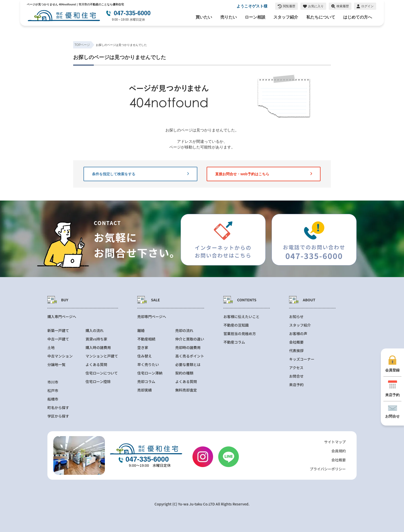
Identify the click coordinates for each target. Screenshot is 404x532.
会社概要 (296, 342)
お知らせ (296, 317)
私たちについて (321, 17)
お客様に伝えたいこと (241, 317)
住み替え (145, 356)
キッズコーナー (302, 359)
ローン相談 (255, 17)
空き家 (143, 348)
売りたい (229, 17)
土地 (51, 348)
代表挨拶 (296, 351)
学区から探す (58, 416)
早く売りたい (148, 365)
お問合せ (296, 376)
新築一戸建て (58, 331)
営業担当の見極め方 (240, 334)
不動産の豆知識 (236, 325)
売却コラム (146, 382)
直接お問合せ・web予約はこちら (264, 174)
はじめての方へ (358, 17)
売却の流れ (184, 331)
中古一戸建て (58, 339)
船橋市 (53, 399)
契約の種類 (184, 373)
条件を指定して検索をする (140, 174)
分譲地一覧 (56, 365)
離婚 (141, 331)
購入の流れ (95, 331)
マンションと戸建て (102, 356)
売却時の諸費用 (188, 348)
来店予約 (296, 385)
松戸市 (53, 391)
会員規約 (339, 451)
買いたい (204, 17)
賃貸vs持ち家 (96, 339)
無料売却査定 (186, 390)
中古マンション (60, 356)
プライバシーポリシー (328, 469)
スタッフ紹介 (286, 17)
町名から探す (58, 408)
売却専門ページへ (152, 317)
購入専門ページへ (62, 317)
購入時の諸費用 (98, 348)
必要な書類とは (188, 365)
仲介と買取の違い (190, 339)
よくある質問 (96, 365)
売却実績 (145, 390)
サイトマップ (335, 442)
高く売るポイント (190, 356)
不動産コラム (234, 342)
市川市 (53, 382)
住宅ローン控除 (98, 382)
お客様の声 (298, 334)
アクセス (296, 368)
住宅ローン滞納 (150, 373)
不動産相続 (146, 339)
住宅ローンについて (102, 373)
